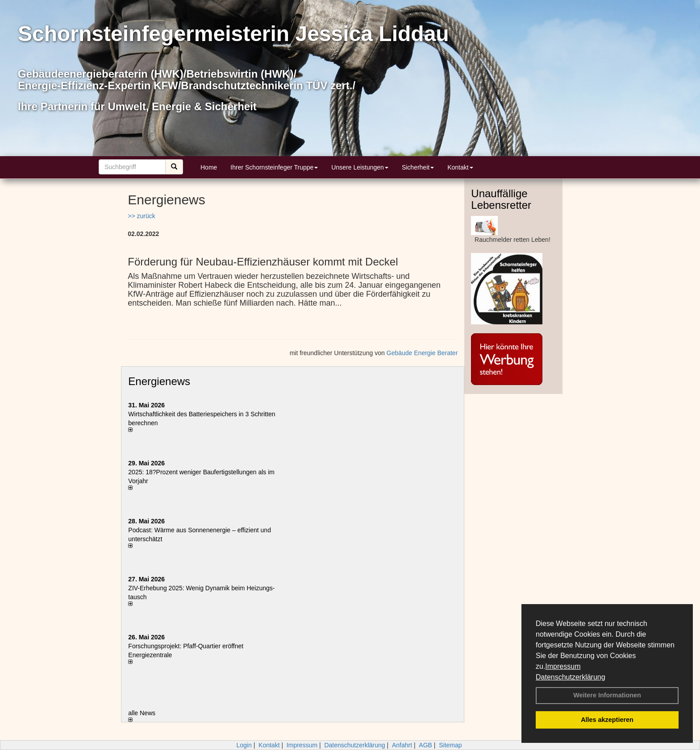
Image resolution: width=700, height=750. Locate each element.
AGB (425, 745)
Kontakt (460, 167)
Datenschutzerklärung (571, 677)
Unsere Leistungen (360, 167)
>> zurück (141, 216)
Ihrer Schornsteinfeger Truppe (274, 167)
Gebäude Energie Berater (422, 353)
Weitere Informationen (607, 695)
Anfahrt (402, 745)
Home (209, 167)
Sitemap (450, 745)
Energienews (159, 381)
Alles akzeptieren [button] (607, 720)
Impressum (563, 666)
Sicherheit (418, 167)
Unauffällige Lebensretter (501, 199)
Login (244, 745)
